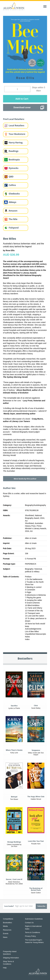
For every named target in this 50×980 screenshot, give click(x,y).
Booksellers (8, 923)
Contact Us (29, 923)
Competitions (8, 919)
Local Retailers (16, 125)
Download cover (22, 107)
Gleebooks (14, 194)
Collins (12, 185)
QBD (11, 177)
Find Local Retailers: (14, 119)
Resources (7, 930)
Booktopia (14, 160)
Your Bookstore (17, 134)
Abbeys (12, 202)
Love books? (9, 906)
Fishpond (14, 228)
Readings (14, 151)
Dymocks (14, 168)
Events (6, 933)
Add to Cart (22, 99)
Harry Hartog (16, 143)
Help (5, 968)
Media (5, 926)
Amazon (13, 211)
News (5, 937)
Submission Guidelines (34, 919)
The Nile (13, 219)
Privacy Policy (30, 936)
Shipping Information (11, 958)
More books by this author (25, 479)
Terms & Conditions (33, 932)
